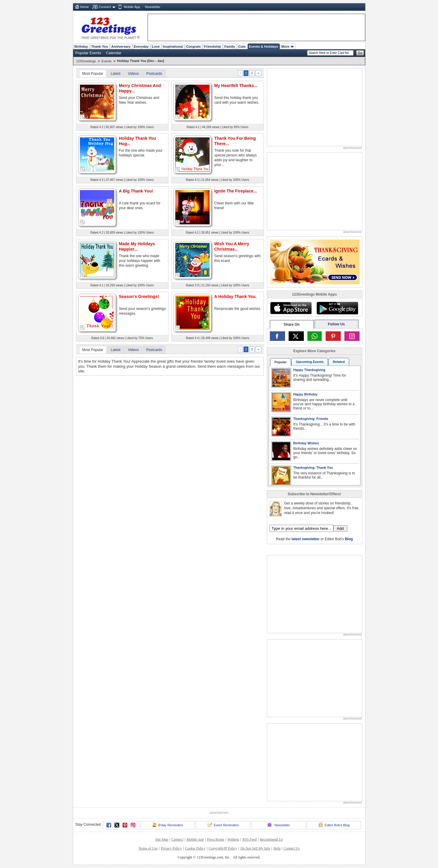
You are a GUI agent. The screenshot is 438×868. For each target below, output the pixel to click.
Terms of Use (148, 848)
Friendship (212, 46)
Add (340, 528)
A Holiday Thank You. (236, 296)
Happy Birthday (305, 394)
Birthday (81, 46)
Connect (105, 7)
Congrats (193, 46)
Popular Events (88, 53)
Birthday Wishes (306, 443)
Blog (349, 539)
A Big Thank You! (136, 191)
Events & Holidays (264, 46)
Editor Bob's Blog (334, 825)
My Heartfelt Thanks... (236, 86)
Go (360, 53)
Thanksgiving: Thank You (313, 468)
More (287, 46)
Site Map (162, 839)
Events (106, 61)
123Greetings (86, 61)
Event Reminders (223, 825)
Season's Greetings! (139, 296)
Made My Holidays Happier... (137, 246)
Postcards (154, 74)
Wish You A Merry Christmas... (232, 246)
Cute (242, 46)
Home (85, 7)
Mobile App (132, 7)
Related (339, 362)
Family (229, 46)
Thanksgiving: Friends (311, 419)
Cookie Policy (195, 848)
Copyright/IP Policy (223, 848)
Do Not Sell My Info (255, 848)
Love (156, 46)
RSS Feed (250, 839)
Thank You (100, 46)
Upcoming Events (310, 362)
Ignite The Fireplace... (236, 191)
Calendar (114, 53)
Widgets (233, 839)
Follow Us (336, 324)
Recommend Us (271, 839)
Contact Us (292, 848)
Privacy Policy (171, 848)
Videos (133, 74)
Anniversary (121, 46)
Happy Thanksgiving (309, 370)
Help (277, 848)
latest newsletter (306, 539)
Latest (116, 74)
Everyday (141, 46)
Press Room (216, 839)
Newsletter (153, 7)
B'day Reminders (168, 825)
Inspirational (173, 46)
